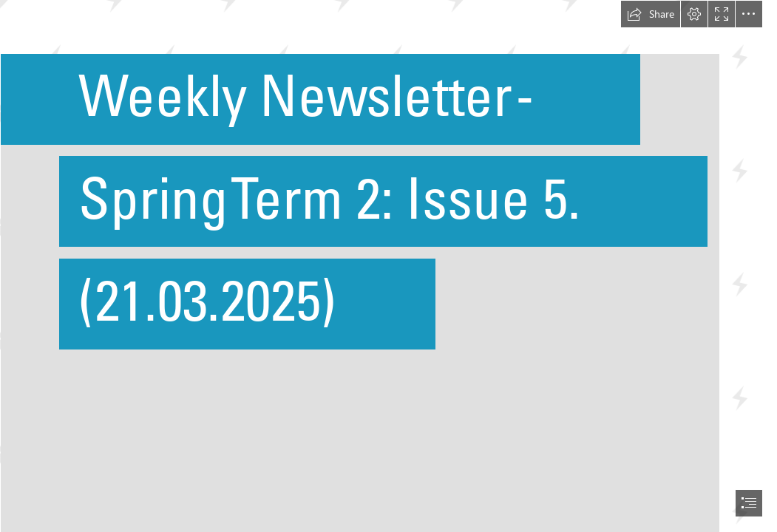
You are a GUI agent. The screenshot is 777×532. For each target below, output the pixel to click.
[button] (651, 14)
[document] (388, 266)
